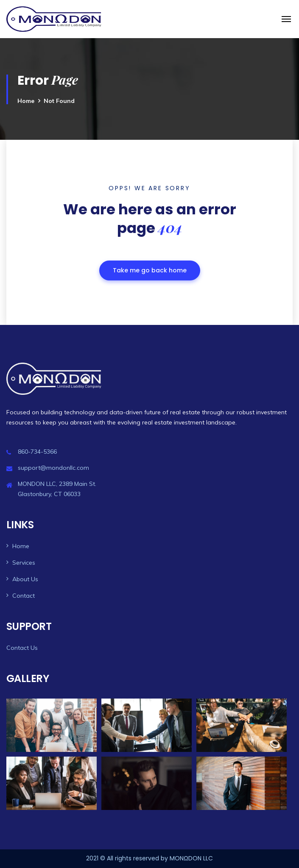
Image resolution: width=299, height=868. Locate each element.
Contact (24, 596)
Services (24, 563)
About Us (25, 579)
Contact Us (22, 648)
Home (26, 101)
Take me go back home (150, 270)
